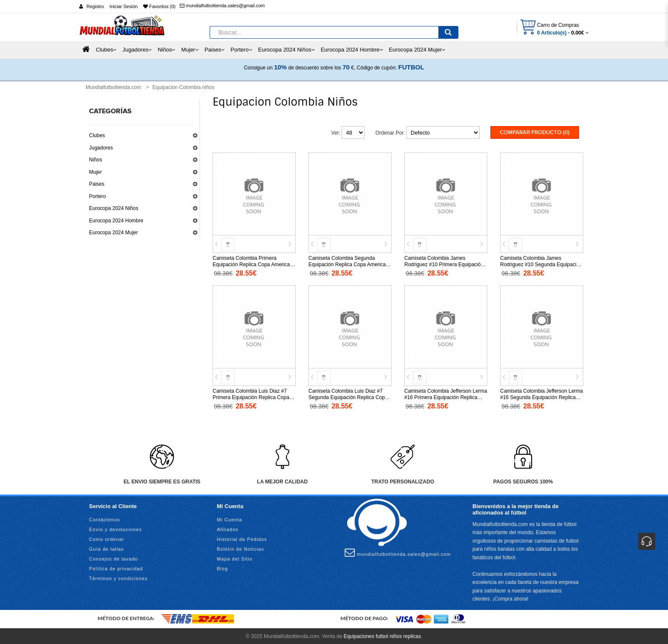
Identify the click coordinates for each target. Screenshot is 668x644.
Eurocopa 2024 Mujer (114, 233)
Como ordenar (107, 538)
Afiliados (228, 528)
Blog (222, 567)
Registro (95, 6)
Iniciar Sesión (124, 6)
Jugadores (101, 148)
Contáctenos (105, 518)
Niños (96, 160)
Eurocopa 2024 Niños (114, 208)
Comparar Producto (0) (535, 132)
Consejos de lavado (114, 558)
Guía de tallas (107, 548)
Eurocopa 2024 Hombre (116, 221)
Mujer (95, 172)
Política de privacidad (116, 567)
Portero (97, 196)
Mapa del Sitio (235, 558)
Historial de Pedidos (242, 538)
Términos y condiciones (118, 577)
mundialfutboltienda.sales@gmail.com (222, 6)
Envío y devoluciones (115, 528)
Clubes (97, 135)
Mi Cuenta (229, 518)
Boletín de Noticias (240, 548)
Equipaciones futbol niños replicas (382, 635)
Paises (97, 184)
